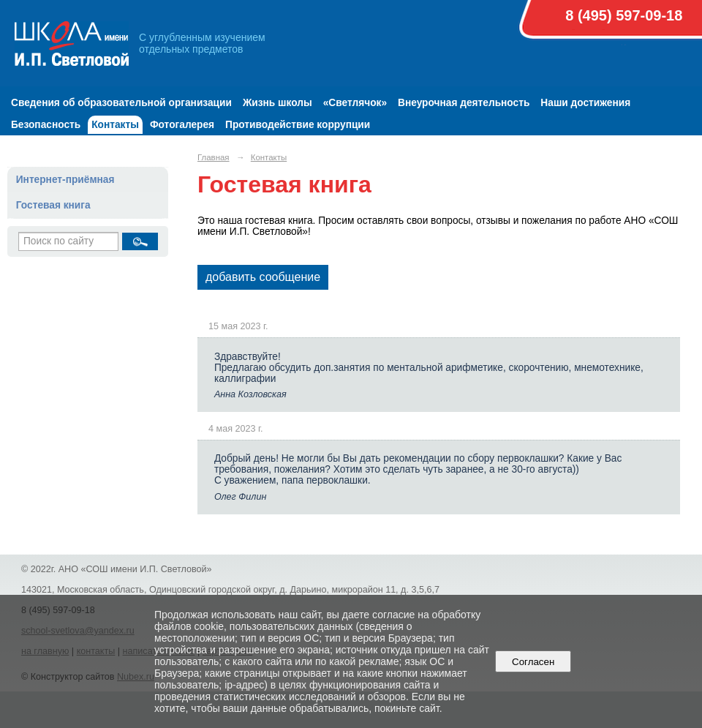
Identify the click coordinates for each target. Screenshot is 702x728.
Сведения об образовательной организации (121, 103)
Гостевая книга (53, 205)
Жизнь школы (278, 103)
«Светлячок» (355, 103)
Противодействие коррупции (298, 125)
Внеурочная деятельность (464, 103)
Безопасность (46, 125)
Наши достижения (585, 103)
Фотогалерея (182, 125)
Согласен (533, 662)
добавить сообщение (263, 277)
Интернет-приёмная (65, 180)
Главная (214, 157)
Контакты (115, 125)
